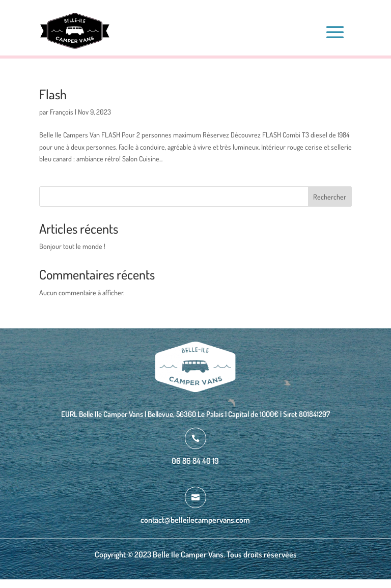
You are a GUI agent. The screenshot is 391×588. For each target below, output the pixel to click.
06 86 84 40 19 (195, 461)
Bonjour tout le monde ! (72, 246)
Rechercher (330, 197)
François (62, 112)
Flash (53, 94)
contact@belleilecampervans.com (195, 520)
